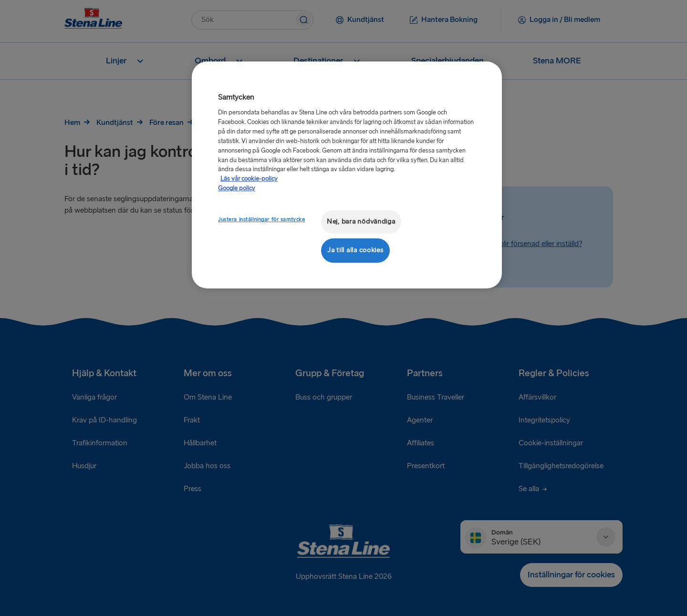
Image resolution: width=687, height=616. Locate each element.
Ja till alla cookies (355, 250)
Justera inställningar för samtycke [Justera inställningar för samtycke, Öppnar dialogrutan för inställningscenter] (261, 220)
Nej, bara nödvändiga (361, 221)
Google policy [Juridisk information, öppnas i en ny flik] (237, 188)
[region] (347, 175)
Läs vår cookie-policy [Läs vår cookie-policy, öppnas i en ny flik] (249, 179)
